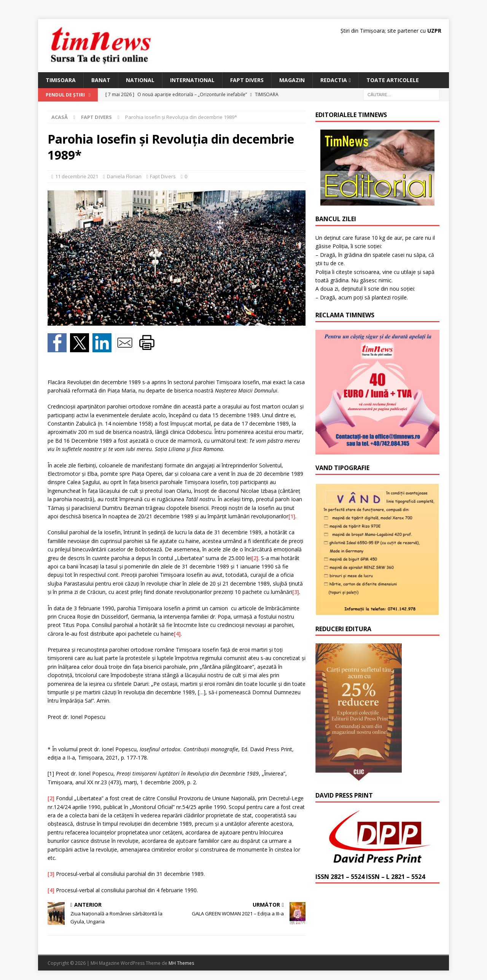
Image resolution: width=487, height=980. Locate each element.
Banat (101, 80)
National (140, 80)
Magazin (292, 80)
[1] (292, 516)
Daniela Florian (124, 176)
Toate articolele (393, 80)
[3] (296, 592)
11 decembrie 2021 (77, 176)
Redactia (334, 80)
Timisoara (61, 80)
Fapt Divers (247, 80)
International (192, 80)
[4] (177, 634)
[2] (255, 558)
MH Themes (181, 963)
